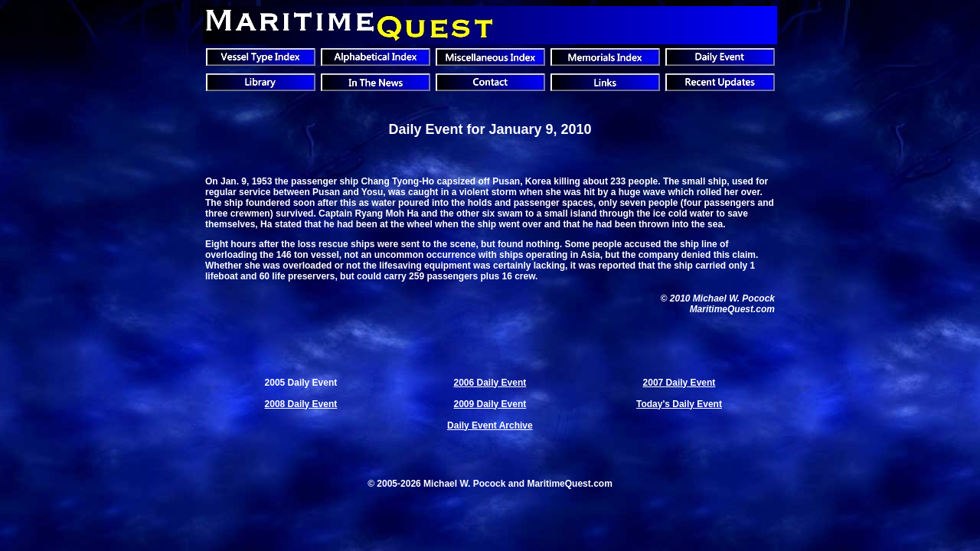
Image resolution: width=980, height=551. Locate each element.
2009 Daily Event (490, 404)
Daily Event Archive (490, 425)
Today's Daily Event (679, 404)
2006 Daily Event (490, 383)
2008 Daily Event (301, 404)
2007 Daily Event (679, 383)
